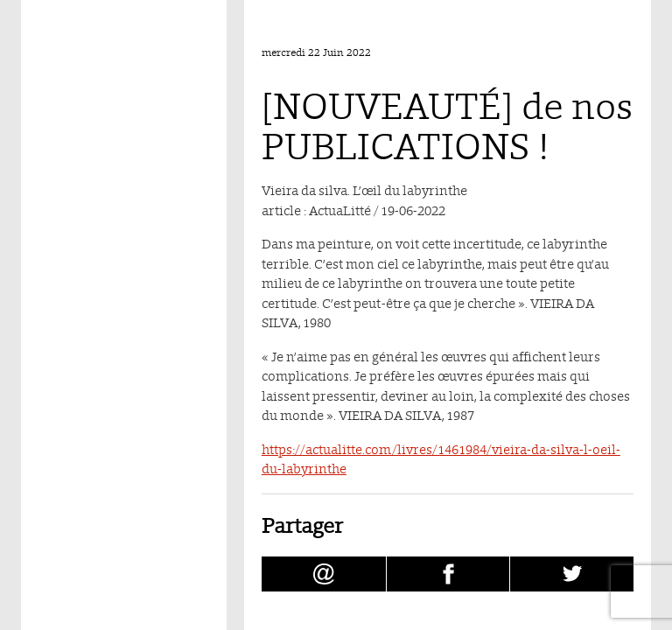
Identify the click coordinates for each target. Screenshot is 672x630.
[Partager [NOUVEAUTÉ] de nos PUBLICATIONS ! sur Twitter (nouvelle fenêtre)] (572, 574)
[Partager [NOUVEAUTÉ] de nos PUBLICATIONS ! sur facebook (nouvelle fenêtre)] (448, 574)
